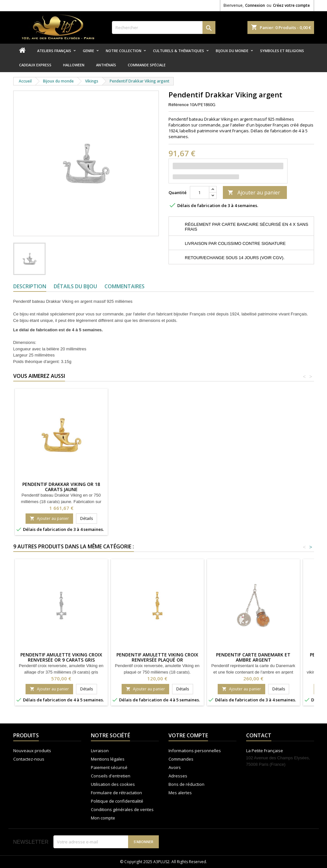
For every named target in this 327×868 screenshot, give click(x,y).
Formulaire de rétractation (116, 793)
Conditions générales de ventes (122, 809)
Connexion (255, 5)
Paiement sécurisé (109, 767)
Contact (259, 735)
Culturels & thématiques (179, 51)
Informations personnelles (195, 751)
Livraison (100, 751)
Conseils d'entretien (111, 776)
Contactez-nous (29, 759)
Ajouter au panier (254, 192)
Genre (88, 51)
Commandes (181, 759)
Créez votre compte (291, 5)
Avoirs (175, 767)
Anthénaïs (106, 65)
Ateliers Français (54, 51)
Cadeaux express (35, 65)
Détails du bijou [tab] (75, 286)
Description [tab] (30, 286)
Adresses (178, 776)
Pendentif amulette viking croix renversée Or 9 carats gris (61, 657)
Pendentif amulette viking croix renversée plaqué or (157, 657)
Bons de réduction (186, 784)
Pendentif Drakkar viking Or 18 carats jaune (61, 487)
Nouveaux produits (32, 751)
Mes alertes (180, 793)
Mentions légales (108, 759)
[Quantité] (200, 192)
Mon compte (103, 818)
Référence (179, 105)
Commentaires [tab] (125, 286)
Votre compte (188, 735)
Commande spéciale (147, 65)
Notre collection (124, 51)
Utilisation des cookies (113, 784)
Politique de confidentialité (117, 801)
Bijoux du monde (232, 51)
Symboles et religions (282, 51)
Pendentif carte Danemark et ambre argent (253, 657)
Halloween (74, 65)
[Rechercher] (164, 27)
